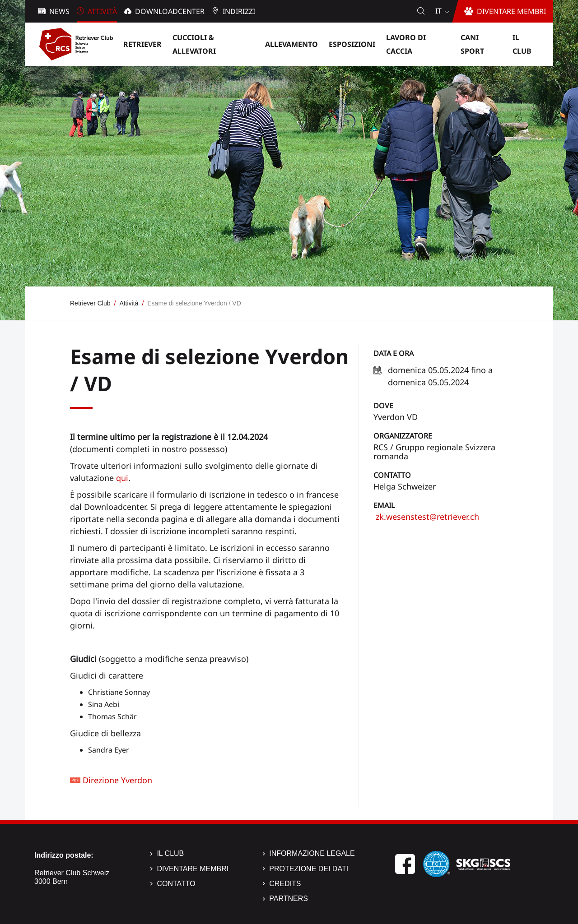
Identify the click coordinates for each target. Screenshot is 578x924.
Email (384, 505)
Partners (289, 899)
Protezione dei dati (309, 869)
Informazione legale (312, 853)
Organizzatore (403, 436)
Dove (383, 406)
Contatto (392, 475)
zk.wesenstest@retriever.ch (426, 517)
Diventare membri (193, 869)
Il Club (170, 853)
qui (122, 478)
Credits (285, 884)
